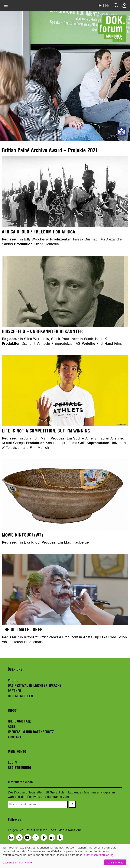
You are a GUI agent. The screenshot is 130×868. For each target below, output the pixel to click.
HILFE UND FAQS (20, 721)
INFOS (12, 711)
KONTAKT (15, 737)
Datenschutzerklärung (100, 855)
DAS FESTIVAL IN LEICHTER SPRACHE (35, 686)
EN (107, 6)
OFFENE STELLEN (20, 696)
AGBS (12, 727)
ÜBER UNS (15, 670)
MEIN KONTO (17, 752)
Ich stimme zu (115, 862)
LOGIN (12, 762)
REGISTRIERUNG (19, 768)
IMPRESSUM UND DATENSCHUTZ (31, 732)
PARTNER (15, 691)
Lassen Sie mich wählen (18, 862)
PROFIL (13, 680)
